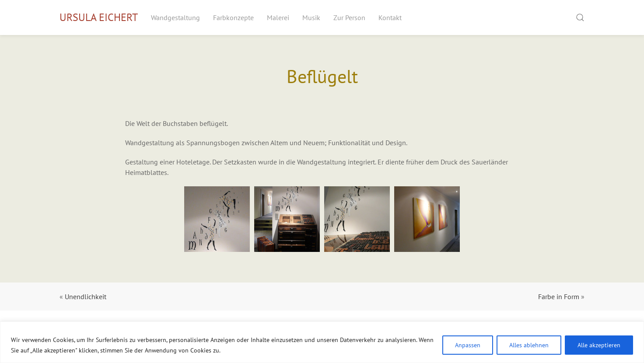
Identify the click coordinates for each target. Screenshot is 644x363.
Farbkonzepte (233, 17)
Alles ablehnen (529, 345)
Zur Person (349, 17)
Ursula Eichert (99, 17)
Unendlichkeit (86, 297)
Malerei (278, 17)
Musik (311, 17)
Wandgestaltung (175, 17)
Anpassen (468, 345)
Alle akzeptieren (599, 345)
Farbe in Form (559, 297)
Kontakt (390, 17)
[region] (322, 342)
